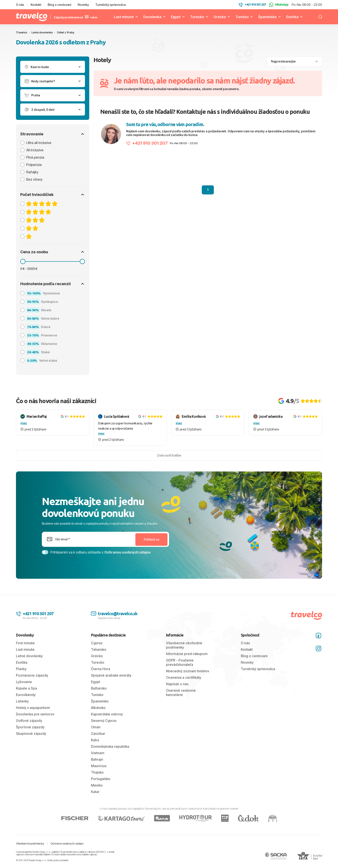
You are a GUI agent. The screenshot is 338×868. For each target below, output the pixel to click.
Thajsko (97, 772)
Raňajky (32, 172)
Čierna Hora (101, 669)
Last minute (124, 17)
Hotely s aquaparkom (33, 708)
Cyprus (97, 643)
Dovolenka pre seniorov (35, 714)
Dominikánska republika (110, 746)
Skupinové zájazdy (31, 733)
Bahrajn (97, 759)
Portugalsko (101, 779)
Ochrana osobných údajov (67, 843)
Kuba (95, 740)
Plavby (21, 669)
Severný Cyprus (104, 721)
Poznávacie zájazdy (32, 675)
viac (24, 423)
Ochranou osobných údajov (128, 552)
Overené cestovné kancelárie (181, 693)
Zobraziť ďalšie (169, 455)
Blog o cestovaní (59, 5)
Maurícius (99, 766)
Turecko (197, 17)
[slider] (23, 261)
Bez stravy (34, 179)
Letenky (22, 701)
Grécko (220, 17)
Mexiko (97, 785)
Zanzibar (98, 733)
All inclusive (35, 150)
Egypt (176, 17)
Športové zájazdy (30, 727)
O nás (20, 5)
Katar (95, 792)
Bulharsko (99, 688)
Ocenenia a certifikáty (184, 677)
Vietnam (98, 753)
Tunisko (242, 17)
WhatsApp (279, 5)
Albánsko (98, 708)
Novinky (83, 5)
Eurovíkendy (26, 695)
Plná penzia (35, 157)
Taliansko (99, 649)
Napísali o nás (177, 684)
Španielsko (268, 17)
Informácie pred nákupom (187, 654)
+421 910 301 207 (147, 143)
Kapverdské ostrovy (107, 714)
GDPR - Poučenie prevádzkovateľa (180, 662)
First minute (25, 643)
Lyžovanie (24, 682)
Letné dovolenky (29, 656)
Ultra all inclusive (39, 143)
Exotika (292, 17)
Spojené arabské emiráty (111, 675)
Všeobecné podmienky (30, 843)
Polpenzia (34, 165)
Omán (96, 727)
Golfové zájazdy (29, 721)
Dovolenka (152, 17)
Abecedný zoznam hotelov (188, 671)
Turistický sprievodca (110, 5)
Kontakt (36, 5)
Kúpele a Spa (27, 688)
